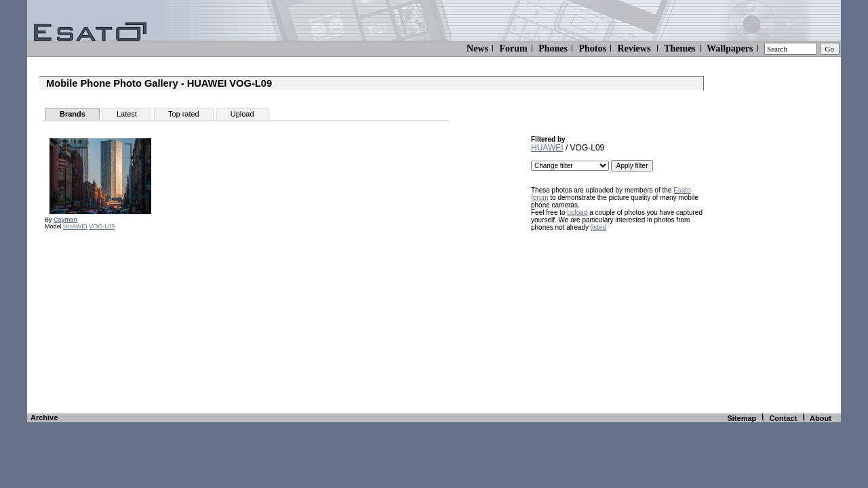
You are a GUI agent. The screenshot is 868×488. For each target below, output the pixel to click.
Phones (553, 48)
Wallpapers (730, 48)
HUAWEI (75, 226)
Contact (783, 418)
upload (577, 212)
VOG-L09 (102, 226)
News (477, 48)
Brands (73, 114)
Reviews (634, 48)
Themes (680, 48)
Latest (127, 114)
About (821, 418)
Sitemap (742, 418)
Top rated (184, 114)
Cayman (65, 220)
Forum (513, 48)
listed (598, 227)
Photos (592, 48)
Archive (44, 418)
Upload (242, 114)
